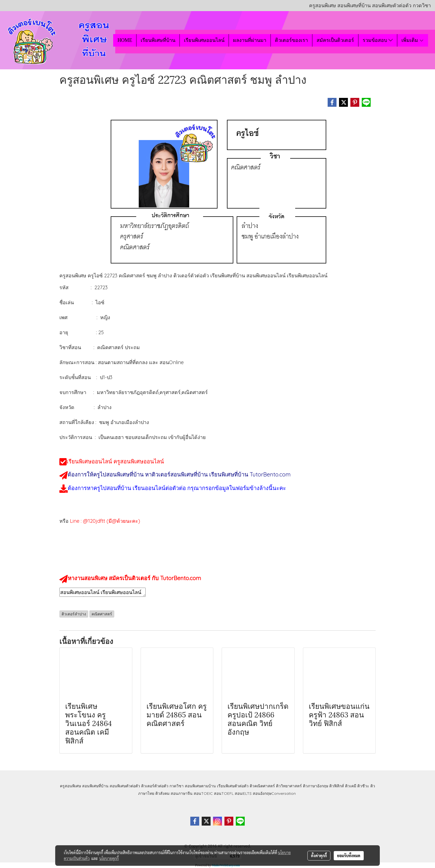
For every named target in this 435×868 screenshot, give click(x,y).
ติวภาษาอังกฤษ (316, 786)
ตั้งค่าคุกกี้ (319, 856)
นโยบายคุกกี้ (109, 858)
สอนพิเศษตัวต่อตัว (125, 786)
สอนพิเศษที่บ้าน (95, 786)
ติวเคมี (351, 786)
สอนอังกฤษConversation (274, 793)
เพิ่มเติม (413, 40)
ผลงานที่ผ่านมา (250, 40)
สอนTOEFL (224, 793)
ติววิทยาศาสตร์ (289, 786)
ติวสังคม (162, 793)
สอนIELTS (243, 793)
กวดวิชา (177, 786)
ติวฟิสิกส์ (337, 786)
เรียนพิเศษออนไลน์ (204, 40)
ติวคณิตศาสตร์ (262, 786)
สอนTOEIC (203, 793)
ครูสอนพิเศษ (70, 786)
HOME (125, 40)
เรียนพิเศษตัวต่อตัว (233, 786)
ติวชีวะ (363, 786)
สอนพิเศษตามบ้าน (200, 786)
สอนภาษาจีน (182, 793)
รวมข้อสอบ (378, 40)
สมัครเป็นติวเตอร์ (335, 40)
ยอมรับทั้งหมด (349, 856)
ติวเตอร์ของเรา (291, 40)
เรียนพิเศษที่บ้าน (158, 40)
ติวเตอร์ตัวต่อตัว (155, 786)
